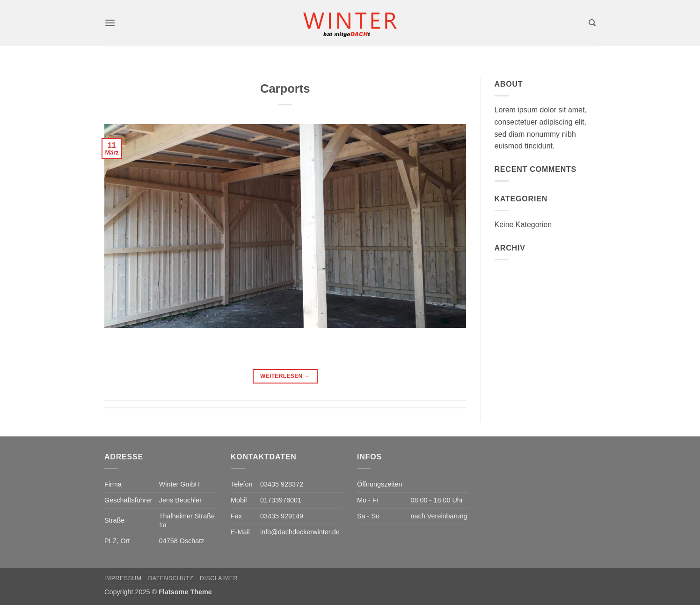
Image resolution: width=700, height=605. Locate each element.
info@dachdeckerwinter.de (300, 532)
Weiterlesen (285, 376)
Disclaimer (219, 578)
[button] (110, 23)
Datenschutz (171, 578)
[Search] (592, 23)
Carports (285, 89)
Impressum (123, 578)
